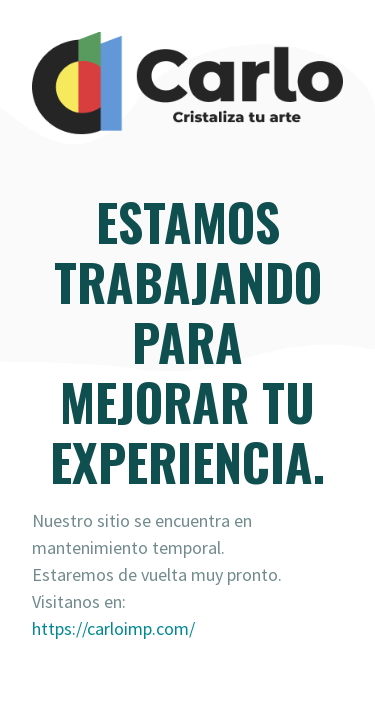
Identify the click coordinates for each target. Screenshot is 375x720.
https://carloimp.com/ (113, 628)
